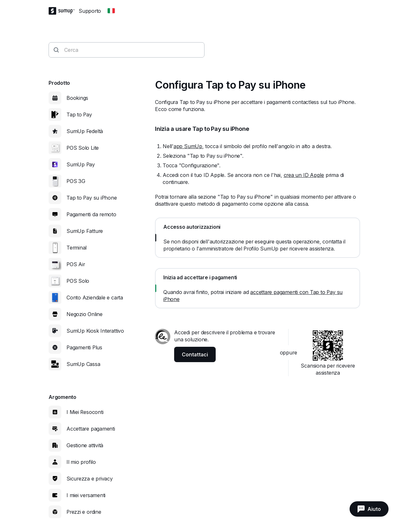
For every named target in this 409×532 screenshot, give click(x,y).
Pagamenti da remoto (91, 214)
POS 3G (76, 181)
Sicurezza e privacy (90, 479)
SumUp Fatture (85, 231)
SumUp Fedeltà (85, 131)
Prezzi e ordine (84, 512)
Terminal (77, 248)
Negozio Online (85, 314)
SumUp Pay (81, 164)
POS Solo (78, 281)
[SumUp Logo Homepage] (64, 11)
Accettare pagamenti (91, 429)
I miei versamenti (86, 495)
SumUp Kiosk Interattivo (95, 331)
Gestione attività (85, 445)
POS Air (76, 264)
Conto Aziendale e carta (95, 298)
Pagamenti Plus (84, 347)
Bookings (77, 98)
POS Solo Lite (83, 148)
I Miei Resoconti (85, 412)
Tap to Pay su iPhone (92, 198)
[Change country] (111, 11)
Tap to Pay (79, 115)
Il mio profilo (81, 462)
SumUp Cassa (83, 364)
